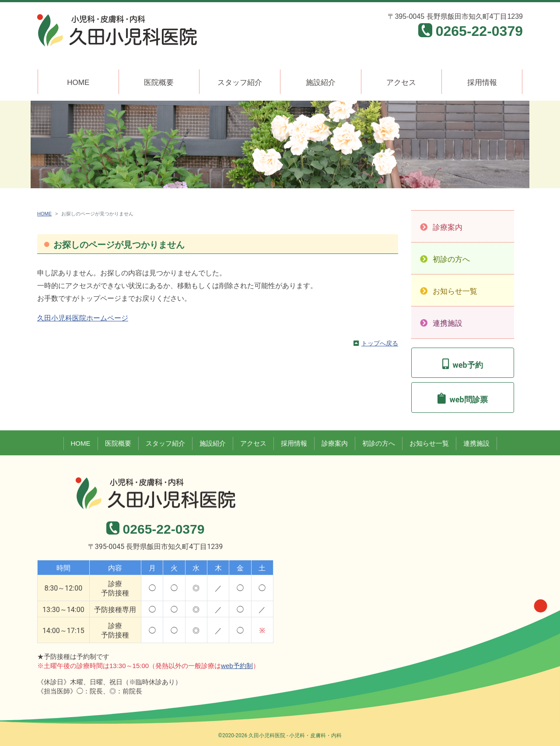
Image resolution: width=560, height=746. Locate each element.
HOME (78, 83)
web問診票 (468, 399)
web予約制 (237, 666)
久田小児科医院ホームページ (83, 318)
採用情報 (482, 83)
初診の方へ (451, 259)
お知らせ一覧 (455, 291)
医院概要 (159, 83)
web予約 (467, 365)
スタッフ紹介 (240, 83)
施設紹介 (321, 83)
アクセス (401, 83)
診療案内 (448, 227)
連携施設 (448, 323)
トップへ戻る (380, 343)
